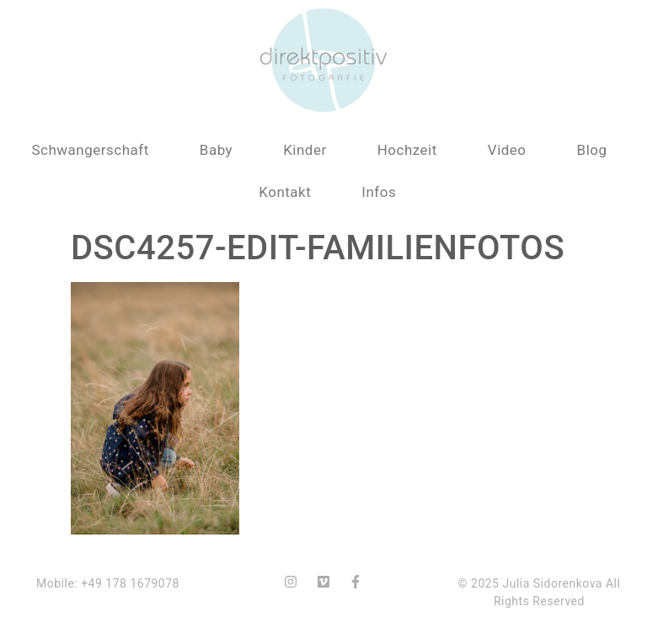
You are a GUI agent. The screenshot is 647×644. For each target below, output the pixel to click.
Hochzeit (407, 150)
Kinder (305, 150)
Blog (592, 150)
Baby (216, 150)
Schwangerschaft (90, 150)
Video (507, 150)
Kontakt (285, 192)
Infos (379, 192)
